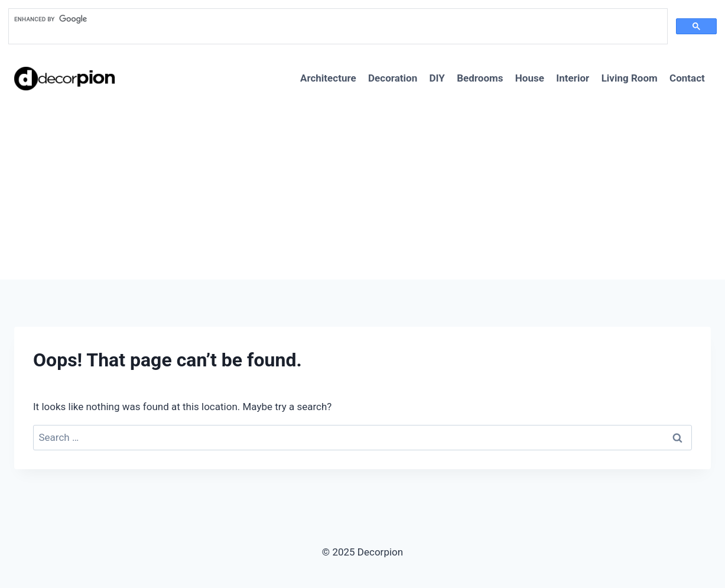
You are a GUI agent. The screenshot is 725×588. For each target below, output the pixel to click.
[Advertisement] (363, 191)
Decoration (393, 78)
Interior (573, 78)
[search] (337, 20)
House (530, 78)
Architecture (328, 78)
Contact (687, 78)
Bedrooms (480, 78)
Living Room (630, 78)
